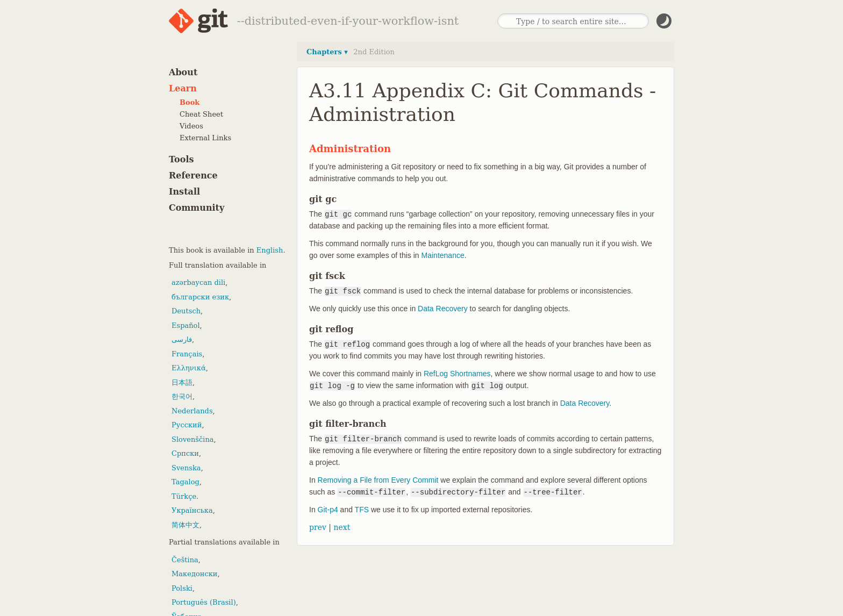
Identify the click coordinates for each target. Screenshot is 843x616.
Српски (185, 453)
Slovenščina (193, 439)
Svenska (186, 468)
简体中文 (185, 525)
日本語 (182, 382)
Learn (183, 88)
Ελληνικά (189, 368)
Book (190, 102)
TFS (362, 510)
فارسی (182, 339)
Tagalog (185, 482)
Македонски (194, 574)
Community (197, 208)
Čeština (185, 560)
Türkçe (184, 496)
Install (184, 192)
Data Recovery (443, 309)
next (342, 527)
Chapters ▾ (327, 52)
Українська (192, 510)
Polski (182, 588)
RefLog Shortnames (457, 374)
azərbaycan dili (198, 282)
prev (318, 527)
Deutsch (186, 311)
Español (186, 325)
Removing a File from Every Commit (378, 480)
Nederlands (192, 411)
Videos (191, 126)
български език (200, 297)
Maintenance (443, 255)
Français (187, 354)
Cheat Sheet (201, 114)
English (270, 250)
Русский (187, 425)
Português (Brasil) (204, 602)
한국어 (182, 396)
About (183, 72)
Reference (193, 176)
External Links (205, 138)
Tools (181, 159)
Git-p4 (328, 510)
